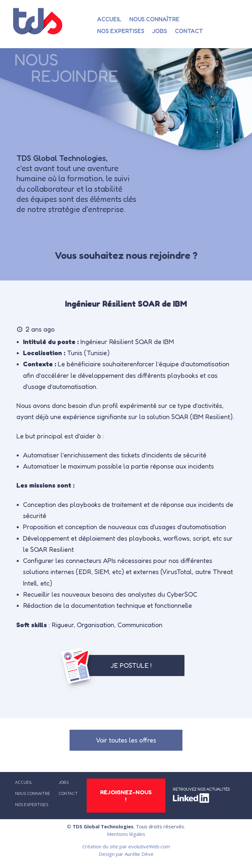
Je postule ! (131, 665)
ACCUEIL (24, 782)
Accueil (109, 19)
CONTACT (68, 793)
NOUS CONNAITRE (33, 793)
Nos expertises (121, 31)
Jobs (160, 31)
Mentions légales (126, 834)
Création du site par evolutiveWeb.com (126, 847)
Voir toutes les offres (126, 740)
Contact (189, 31)
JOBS (63, 782)
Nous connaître (154, 19)
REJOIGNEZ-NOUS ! (126, 796)
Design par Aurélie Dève (126, 854)
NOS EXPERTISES (32, 805)
